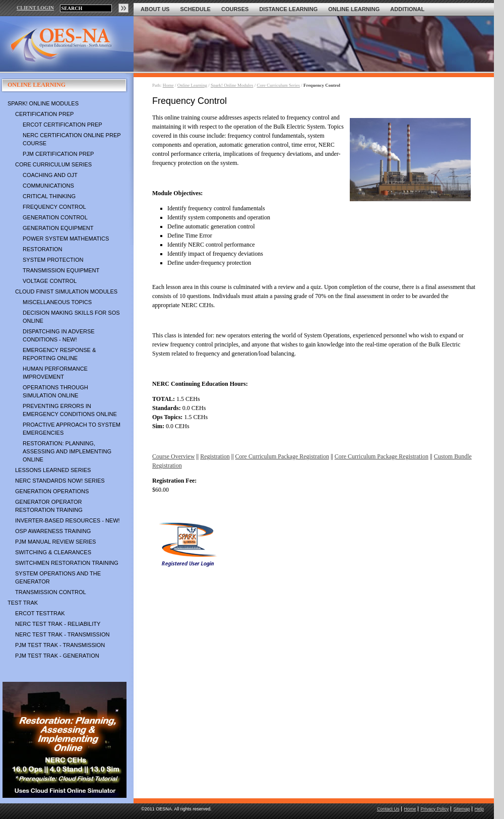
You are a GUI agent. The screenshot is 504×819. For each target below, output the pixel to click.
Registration (215, 456)
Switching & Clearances (53, 552)
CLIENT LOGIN (35, 8)
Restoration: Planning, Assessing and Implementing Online (67, 451)
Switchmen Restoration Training (67, 563)
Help (479, 809)
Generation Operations (52, 491)
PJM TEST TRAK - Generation (57, 656)
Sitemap (461, 809)
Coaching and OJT (50, 175)
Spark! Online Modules (43, 103)
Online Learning (354, 9)
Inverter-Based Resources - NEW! (68, 520)
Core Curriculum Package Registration (282, 456)
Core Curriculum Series (53, 164)
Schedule (195, 9)
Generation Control (55, 217)
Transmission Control (51, 592)
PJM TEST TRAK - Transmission (60, 645)
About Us (155, 9)
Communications (48, 186)
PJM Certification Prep (58, 154)
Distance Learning (288, 9)
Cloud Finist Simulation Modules (66, 291)
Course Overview (173, 456)
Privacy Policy (434, 809)
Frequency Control (54, 207)
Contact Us (388, 809)
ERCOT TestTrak (40, 613)
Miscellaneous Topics (57, 302)
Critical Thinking (49, 196)
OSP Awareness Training (53, 531)
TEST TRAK (23, 603)
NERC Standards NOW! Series (60, 481)
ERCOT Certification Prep (62, 125)
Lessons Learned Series (53, 470)
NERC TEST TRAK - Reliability (58, 624)
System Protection (53, 260)
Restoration (42, 249)
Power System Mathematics (66, 239)
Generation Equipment (58, 228)
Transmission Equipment (61, 270)
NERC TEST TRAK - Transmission (62, 634)
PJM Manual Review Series (55, 542)
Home (168, 85)
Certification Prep (44, 114)
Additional (407, 9)
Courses (235, 9)
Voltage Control (50, 281)
